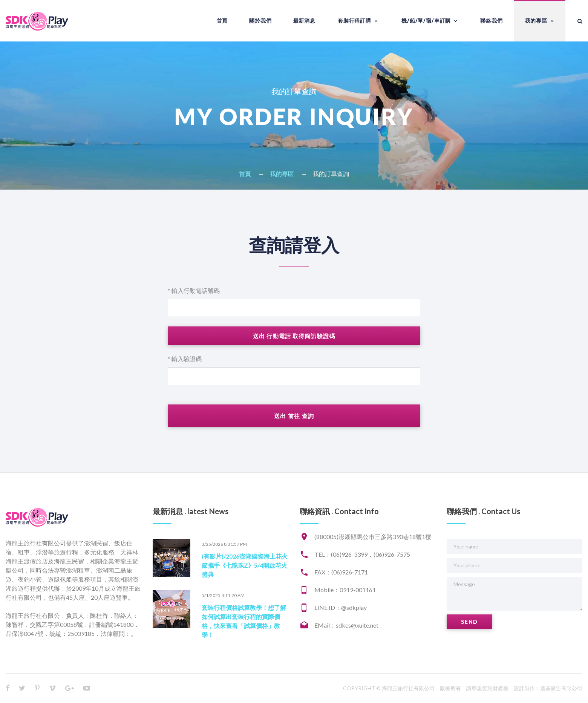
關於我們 (260, 21)
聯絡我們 (491, 21)
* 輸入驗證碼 (185, 359)
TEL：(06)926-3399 (341, 554)
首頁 (222, 21)
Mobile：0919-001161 (345, 590)
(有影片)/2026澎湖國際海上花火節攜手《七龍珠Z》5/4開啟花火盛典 (245, 565)
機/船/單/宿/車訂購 (426, 21)
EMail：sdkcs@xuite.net (346, 625)
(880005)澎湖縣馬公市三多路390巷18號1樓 (373, 537)
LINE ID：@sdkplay (341, 607)
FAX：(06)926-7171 (341, 572)
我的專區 (536, 21)
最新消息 (304, 21)
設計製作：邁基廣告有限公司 (548, 688)
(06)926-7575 (392, 554)
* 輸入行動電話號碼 (194, 290)
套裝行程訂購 (354, 21)
